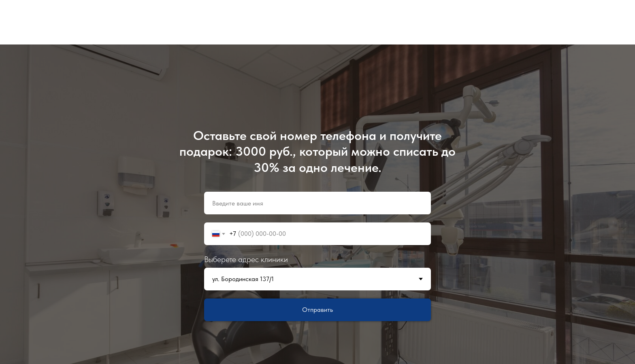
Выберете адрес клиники (246, 259)
